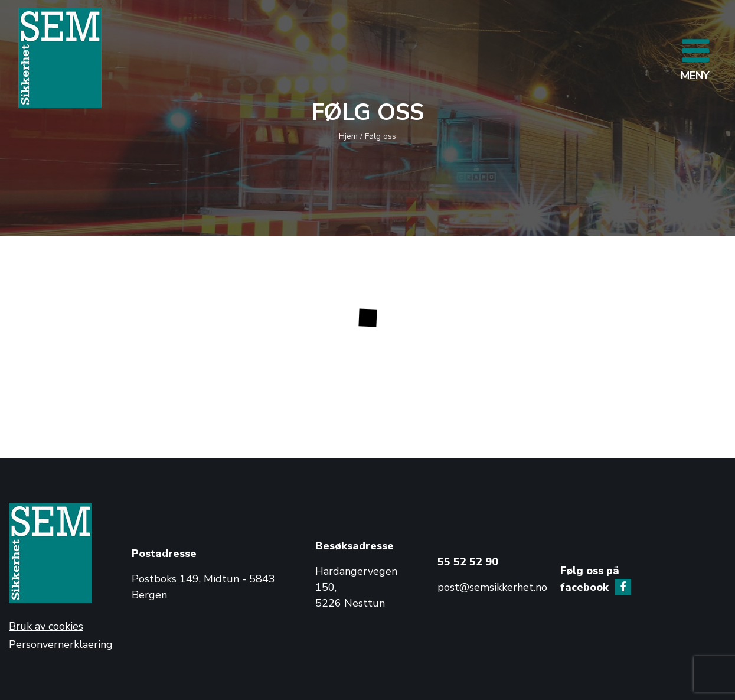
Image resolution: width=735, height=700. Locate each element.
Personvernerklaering (61, 644)
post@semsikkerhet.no (492, 587)
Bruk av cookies (46, 626)
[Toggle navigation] (695, 58)
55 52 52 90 (468, 562)
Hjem (348, 136)
